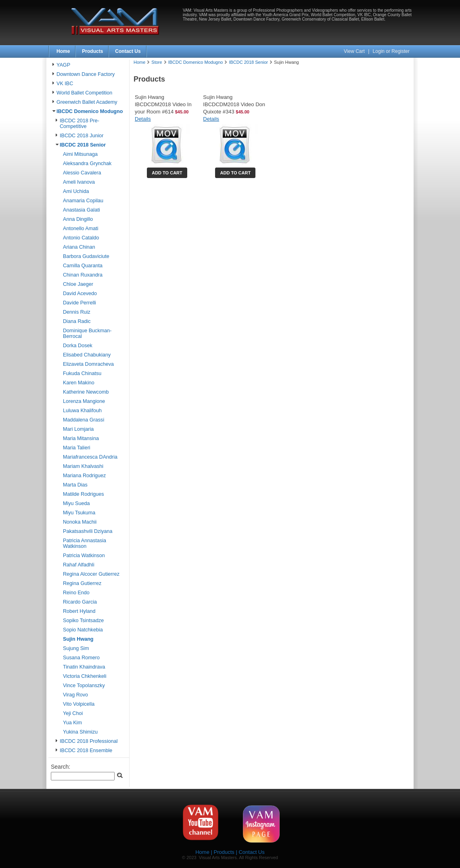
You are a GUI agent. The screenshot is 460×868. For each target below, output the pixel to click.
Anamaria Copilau (83, 201)
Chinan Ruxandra (83, 275)
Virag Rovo (75, 695)
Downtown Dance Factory (86, 74)
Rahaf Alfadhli (79, 565)
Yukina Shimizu (80, 732)
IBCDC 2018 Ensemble (86, 751)
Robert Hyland (79, 611)
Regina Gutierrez (82, 583)
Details (143, 119)
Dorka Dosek (78, 346)
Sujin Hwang (78, 639)
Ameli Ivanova (79, 182)
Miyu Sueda (76, 503)
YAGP (63, 65)
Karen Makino (79, 383)
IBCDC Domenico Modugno (90, 111)
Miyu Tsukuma (79, 513)
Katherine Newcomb (86, 392)
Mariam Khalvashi (83, 466)
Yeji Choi (73, 713)
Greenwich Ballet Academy (87, 102)
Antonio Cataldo (81, 238)
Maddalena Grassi (84, 420)
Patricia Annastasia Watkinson (85, 543)
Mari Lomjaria (78, 429)
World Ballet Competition (84, 93)
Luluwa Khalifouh (82, 411)
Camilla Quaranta (83, 266)
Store (157, 62)
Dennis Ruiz (77, 312)
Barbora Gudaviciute (86, 256)
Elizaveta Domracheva (88, 364)
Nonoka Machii (80, 522)
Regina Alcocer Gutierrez (91, 574)
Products (92, 51)
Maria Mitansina (81, 438)
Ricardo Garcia (80, 602)
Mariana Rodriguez (84, 476)
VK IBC (65, 84)
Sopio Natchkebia (83, 630)
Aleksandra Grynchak (87, 164)
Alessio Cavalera (82, 173)
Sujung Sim (76, 648)
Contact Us (128, 51)
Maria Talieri (77, 448)
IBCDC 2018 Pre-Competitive (79, 124)
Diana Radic (77, 321)
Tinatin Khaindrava (84, 667)
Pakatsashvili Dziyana (88, 531)
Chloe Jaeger (78, 284)
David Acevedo (80, 294)
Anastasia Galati (82, 210)
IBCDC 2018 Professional (89, 741)
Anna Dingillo (78, 219)
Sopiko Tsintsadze (83, 621)
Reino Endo (76, 593)
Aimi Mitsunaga (80, 154)
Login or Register (391, 51)
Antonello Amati (81, 229)
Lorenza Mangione (84, 401)
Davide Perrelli (79, 303)
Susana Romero (81, 658)
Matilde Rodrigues (84, 494)
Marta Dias (75, 485)
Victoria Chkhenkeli (85, 676)
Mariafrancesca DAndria (90, 457)
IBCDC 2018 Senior (83, 145)
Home (63, 51)
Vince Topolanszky (84, 686)
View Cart (355, 51)
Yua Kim (72, 723)
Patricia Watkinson (84, 556)
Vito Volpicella (79, 704)
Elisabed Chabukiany (87, 355)
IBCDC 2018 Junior (82, 136)
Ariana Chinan (79, 247)
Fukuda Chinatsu (82, 373)
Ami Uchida (76, 191)
